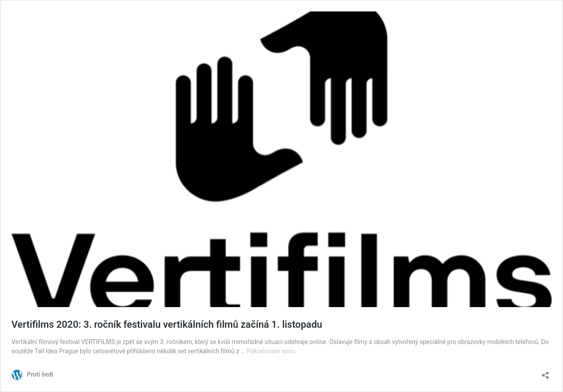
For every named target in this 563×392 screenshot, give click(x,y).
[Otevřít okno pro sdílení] (545, 372)
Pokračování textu (271, 351)
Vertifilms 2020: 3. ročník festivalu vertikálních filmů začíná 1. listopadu (167, 324)
